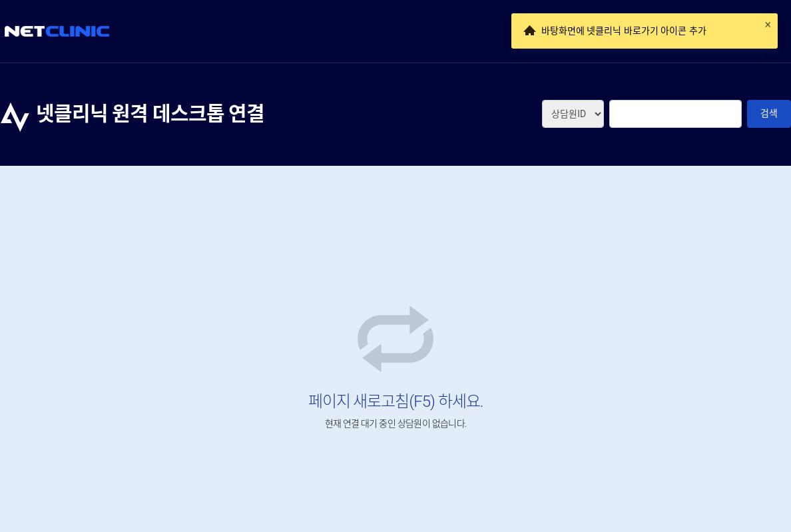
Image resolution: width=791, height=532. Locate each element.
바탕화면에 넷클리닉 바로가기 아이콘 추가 (624, 31)
